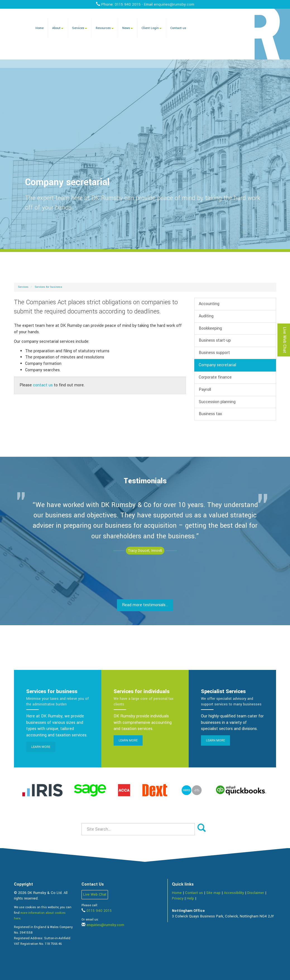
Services (80, 28)
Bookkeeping (210, 328)
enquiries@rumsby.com (174, 4)
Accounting (209, 304)
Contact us (178, 28)
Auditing (206, 316)
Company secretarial (217, 365)
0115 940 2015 (128, 4)
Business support (214, 353)
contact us (43, 385)
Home (39, 28)
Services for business (49, 287)
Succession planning (217, 402)
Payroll (205, 390)
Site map (213, 893)
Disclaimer (256, 893)
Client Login (152, 28)
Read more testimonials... (145, 605)
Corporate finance (215, 377)
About (58, 28)
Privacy (178, 898)
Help (190, 898)
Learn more (41, 747)
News (128, 28)
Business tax (210, 414)
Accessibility (234, 893)
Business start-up (215, 340)
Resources (105, 28)
